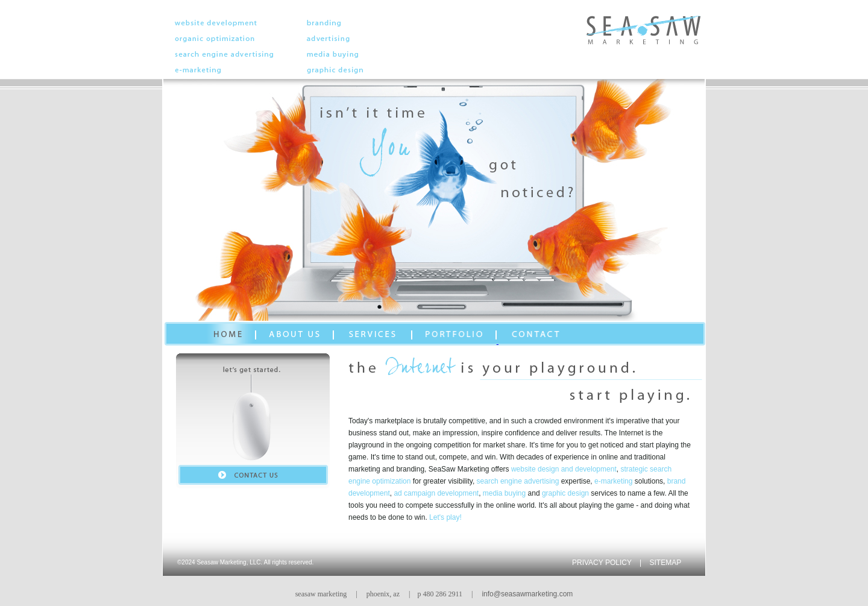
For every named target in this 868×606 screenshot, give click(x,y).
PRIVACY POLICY (602, 563)
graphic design (565, 493)
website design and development (564, 469)
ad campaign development (436, 493)
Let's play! (445, 517)
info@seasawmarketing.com (527, 594)
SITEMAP (666, 563)
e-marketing (613, 481)
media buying (504, 493)
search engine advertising (518, 481)
